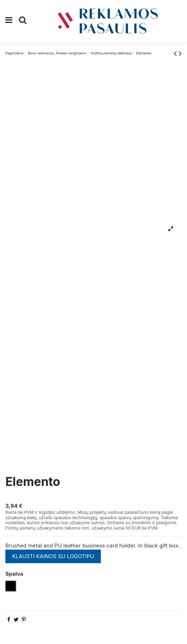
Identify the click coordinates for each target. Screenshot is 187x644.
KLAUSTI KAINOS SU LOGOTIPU (53, 556)
